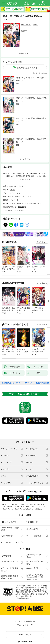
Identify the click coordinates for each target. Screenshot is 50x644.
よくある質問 (32, 529)
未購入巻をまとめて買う (27, 68)
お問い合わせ (7, 536)
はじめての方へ (10, 522)
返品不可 (24, 31)
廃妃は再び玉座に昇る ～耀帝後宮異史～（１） (31, 79)
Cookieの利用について (35, 569)
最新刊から (43, 73)
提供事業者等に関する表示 (35, 556)
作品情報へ (24, 53)
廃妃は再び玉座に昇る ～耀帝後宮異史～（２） (31, 99)
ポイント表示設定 (34, 536)
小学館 (13, 190)
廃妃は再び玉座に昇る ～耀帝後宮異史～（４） (31, 140)
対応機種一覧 (32, 522)
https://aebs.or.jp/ (23, 598)
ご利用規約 (6, 556)
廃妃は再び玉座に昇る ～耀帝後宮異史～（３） (31, 120)
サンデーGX (15, 200)
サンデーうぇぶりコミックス (22, 197)
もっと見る (41, 242)
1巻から (35, 73)
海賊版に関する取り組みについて (10, 577)
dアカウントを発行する (25, 621)
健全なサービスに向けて (35, 563)
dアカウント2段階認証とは (10, 569)
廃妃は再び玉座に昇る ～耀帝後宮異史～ (26, 204)
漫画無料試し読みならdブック (11, 383)
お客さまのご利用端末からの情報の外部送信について (35, 577)
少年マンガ (16, 193)
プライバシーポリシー (10, 563)
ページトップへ (25, 635)
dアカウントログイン (10, 542)
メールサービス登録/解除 (10, 529)
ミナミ (35, 25)
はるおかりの (26, 25)
